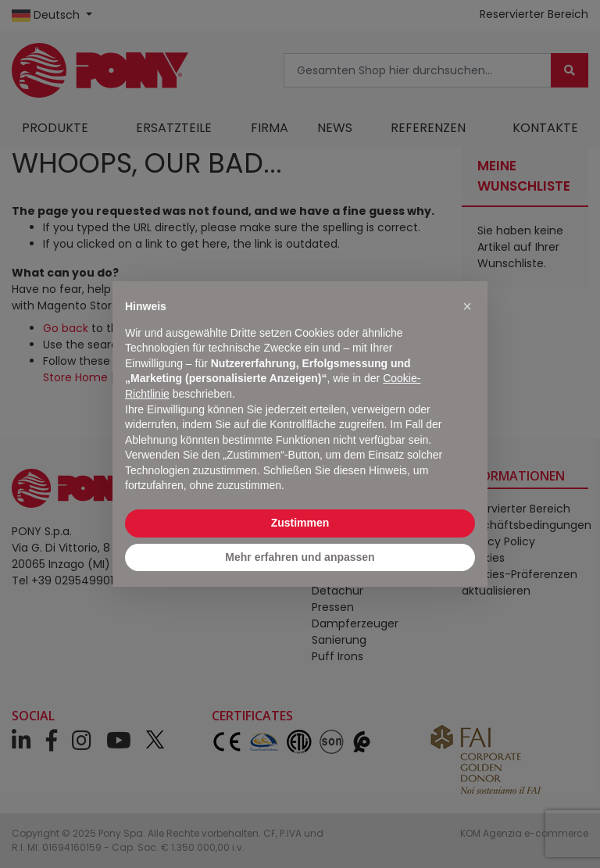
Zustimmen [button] (300, 523)
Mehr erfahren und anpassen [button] (300, 557)
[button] (467, 306)
